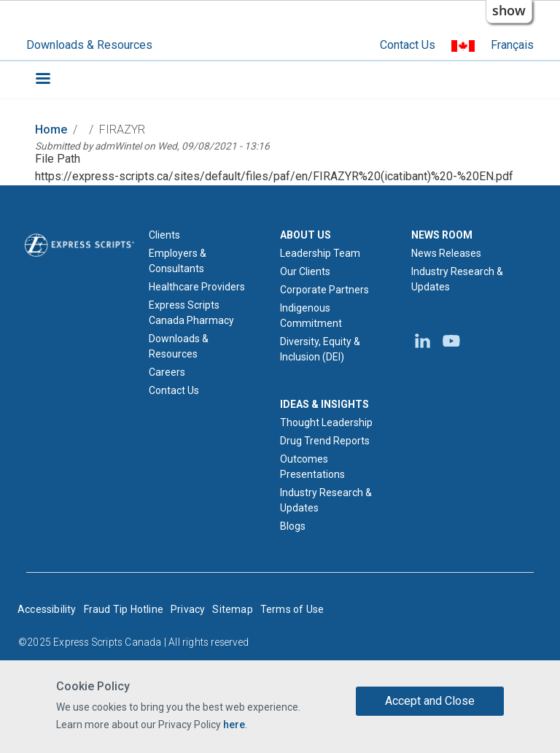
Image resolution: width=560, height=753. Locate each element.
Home (51, 130)
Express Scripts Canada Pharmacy (191, 313)
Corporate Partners (324, 290)
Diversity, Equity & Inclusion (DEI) (320, 349)
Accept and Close (430, 701)
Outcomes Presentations (312, 467)
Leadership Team (320, 253)
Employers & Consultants (178, 261)
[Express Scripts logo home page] (79, 244)
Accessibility (47, 609)
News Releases (446, 253)
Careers (167, 372)
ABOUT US (306, 235)
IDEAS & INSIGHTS (324, 404)
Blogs (293, 526)
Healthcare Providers (197, 287)
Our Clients (305, 271)
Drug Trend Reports (325, 441)
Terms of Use (292, 609)
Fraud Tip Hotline (124, 609)
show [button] (509, 10)
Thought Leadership (326, 422)
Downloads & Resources (89, 45)
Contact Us (408, 45)
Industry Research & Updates (326, 500)
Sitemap (232, 609)
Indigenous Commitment (311, 316)
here (234, 725)
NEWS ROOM (442, 235)
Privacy (188, 609)
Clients (164, 235)
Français (512, 45)
